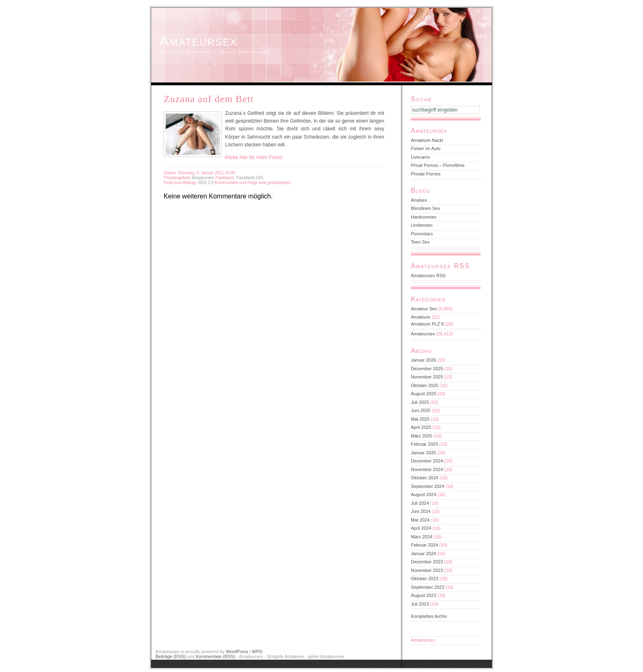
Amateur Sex (424, 309)
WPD (257, 651)
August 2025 (424, 394)
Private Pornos (426, 174)
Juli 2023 (420, 604)
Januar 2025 (423, 453)
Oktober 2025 (425, 385)
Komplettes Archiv (429, 616)
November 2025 (427, 377)
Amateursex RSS (428, 276)
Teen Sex (420, 242)
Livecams (420, 157)
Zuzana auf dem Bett (209, 99)
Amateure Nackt (427, 140)
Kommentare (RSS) (215, 656)
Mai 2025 (420, 419)
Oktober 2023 (425, 579)
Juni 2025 (421, 410)
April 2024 (421, 528)
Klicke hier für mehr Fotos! (254, 157)
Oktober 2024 (425, 478)
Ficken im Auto (426, 148)
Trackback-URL (250, 178)
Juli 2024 (420, 503)
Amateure (421, 317)
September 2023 (428, 587)
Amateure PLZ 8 (427, 324)
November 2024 (427, 469)
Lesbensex (422, 225)
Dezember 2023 (427, 562)
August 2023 (424, 595)
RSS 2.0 (206, 183)
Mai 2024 (420, 520)
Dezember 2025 (427, 369)
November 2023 (427, 570)
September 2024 (428, 486)
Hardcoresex (424, 217)
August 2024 (424, 494)
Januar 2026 (423, 360)
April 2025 (421, 427)
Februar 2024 (424, 545)
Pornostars (422, 234)
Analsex (419, 200)
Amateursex (198, 41)
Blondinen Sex (425, 208)
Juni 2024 (421, 511)
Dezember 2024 (427, 461)
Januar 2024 (423, 554)
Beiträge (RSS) (171, 656)
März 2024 (422, 537)
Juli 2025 (420, 402)
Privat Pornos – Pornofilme (438, 165)
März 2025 (422, 436)
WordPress (237, 651)
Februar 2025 (424, 444)
